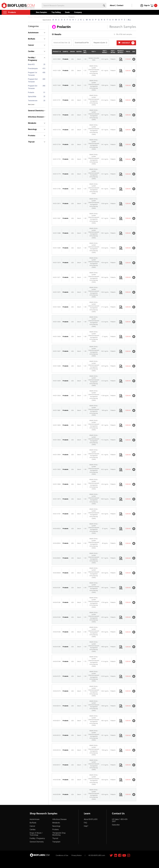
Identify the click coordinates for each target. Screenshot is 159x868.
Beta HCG (31, 64)
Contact (120, 5)
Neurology (56, 826)
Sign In (147, 5)
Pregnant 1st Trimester (33, 74)
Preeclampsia (33, 68)
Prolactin (31, 92)
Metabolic (56, 823)
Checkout (126, 43)
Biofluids (33, 823)
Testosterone (33, 101)
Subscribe (116, 825)
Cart (156, 5)
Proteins (56, 829)
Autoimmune (35, 819)
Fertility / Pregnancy (37, 838)
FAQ (85, 823)
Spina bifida (32, 97)
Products (12, 12)
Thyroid (55, 838)
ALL (129, 20)
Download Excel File (82, 43)
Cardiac (33, 829)
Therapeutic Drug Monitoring (59, 834)
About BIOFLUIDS (91, 819)
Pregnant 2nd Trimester (33, 80)
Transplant (56, 842)
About (112, 5)
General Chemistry (37, 842)
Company (78, 12)
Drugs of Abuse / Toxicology (36, 834)
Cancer (32, 826)
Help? (86, 826)
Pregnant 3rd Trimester (33, 87)
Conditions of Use (62, 855)
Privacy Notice (76, 855)
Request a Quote (99, 43)
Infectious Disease (59, 819)
